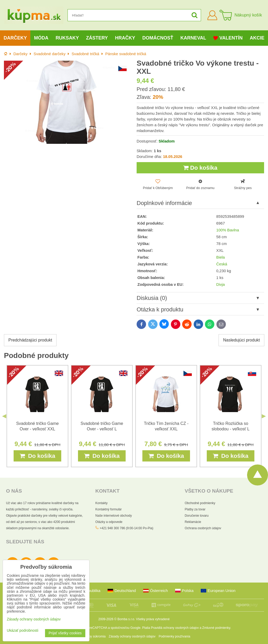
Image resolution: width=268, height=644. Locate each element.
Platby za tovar (195, 509)
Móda (41, 38)
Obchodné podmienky (200, 503)
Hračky (125, 38)
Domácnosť (158, 38)
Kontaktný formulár (108, 509)
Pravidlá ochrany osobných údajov (175, 628)
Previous (4, 416)
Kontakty (101, 503)
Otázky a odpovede (109, 522)
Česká (222, 264)
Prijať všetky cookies (65, 633)
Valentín (228, 38)
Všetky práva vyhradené (153, 619)
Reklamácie (193, 522)
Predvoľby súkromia (92, 636)
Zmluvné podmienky (216, 628)
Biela (220, 257)
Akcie (257, 38)
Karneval (193, 38)
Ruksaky (67, 38)
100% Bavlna (228, 230)
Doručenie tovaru (197, 516)
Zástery (97, 38)
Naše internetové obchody (113, 516)
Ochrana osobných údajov (203, 528)
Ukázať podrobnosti (23, 631)
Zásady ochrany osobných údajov (132, 636)
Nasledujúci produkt (241, 340)
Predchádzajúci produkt (30, 340)
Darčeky (15, 38)
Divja (220, 284)
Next (264, 416)
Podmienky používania (174, 636)
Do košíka (200, 168)
